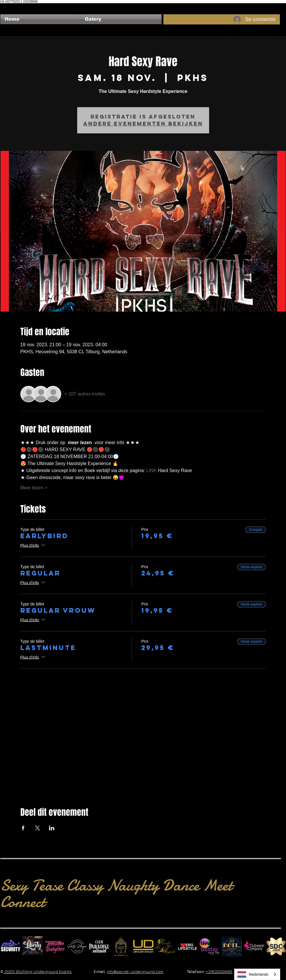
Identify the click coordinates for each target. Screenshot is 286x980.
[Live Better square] (210, 947)
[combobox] (257, 974)
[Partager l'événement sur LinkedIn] (52, 828)
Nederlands (253, 974)
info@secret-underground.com (135, 971)
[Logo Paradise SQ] (99, 947)
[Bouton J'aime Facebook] (12, 6)
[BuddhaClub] (121, 947)
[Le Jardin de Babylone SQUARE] (55, 947)
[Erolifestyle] (188, 947)
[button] (121, 19)
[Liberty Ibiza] (33, 947)
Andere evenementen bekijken (143, 124)
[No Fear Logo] (10, 947)
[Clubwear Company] (254, 947)
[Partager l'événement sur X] (37, 828)
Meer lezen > (34, 488)
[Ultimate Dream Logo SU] (143, 947)
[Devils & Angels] (165, 947)
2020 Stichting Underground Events (38, 971)
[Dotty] (232, 947)
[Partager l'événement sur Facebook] (23, 828)
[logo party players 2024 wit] (77, 947)
